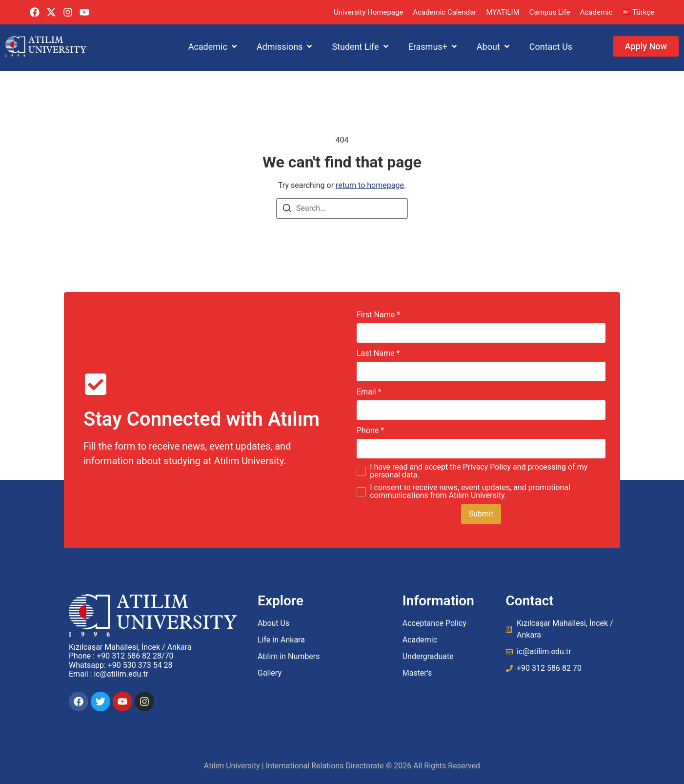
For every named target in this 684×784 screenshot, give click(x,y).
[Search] (287, 210)
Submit (481, 514)
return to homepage (370, 185)
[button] (213, 47)
